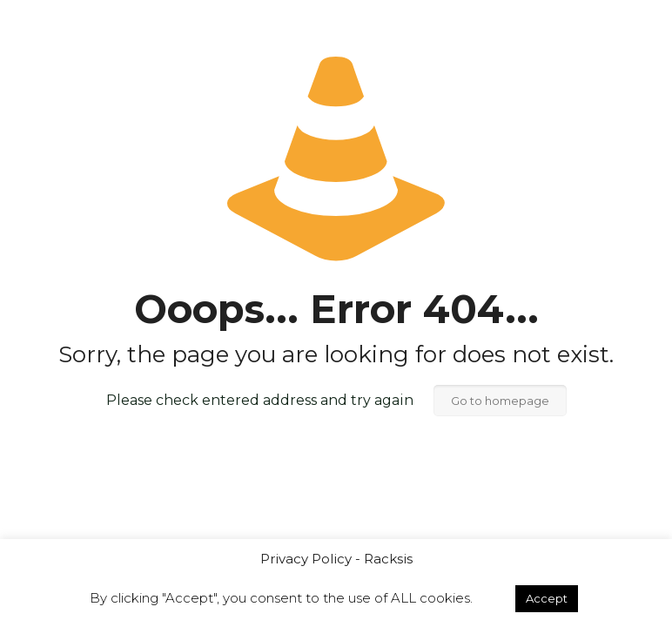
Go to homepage (500, 401)
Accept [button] (547, 598)
